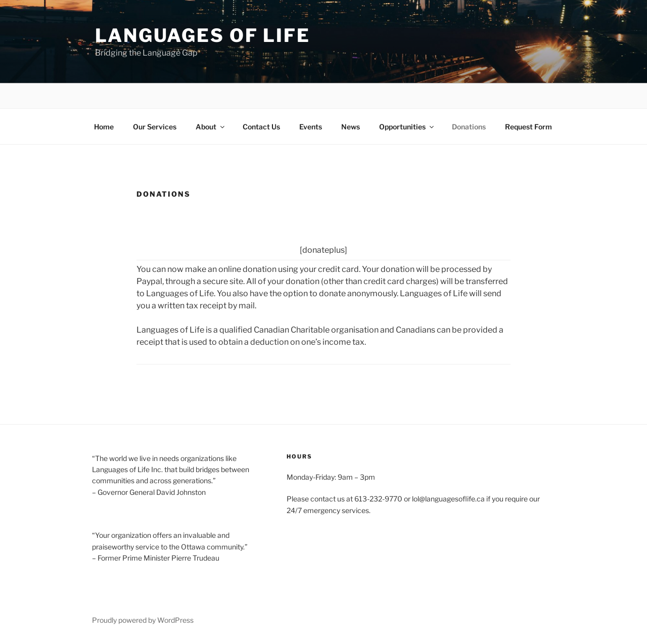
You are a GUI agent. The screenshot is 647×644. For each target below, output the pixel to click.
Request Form (528, 127)
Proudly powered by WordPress (143, 620)
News (351, 127)
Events (311, 127)
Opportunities (407, 127)
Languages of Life (203, 35)
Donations (469, 127)
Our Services (155, 127)
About (211, 127)
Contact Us (261, 127)
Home (104, 127)
